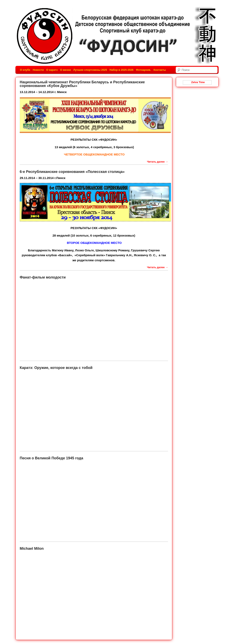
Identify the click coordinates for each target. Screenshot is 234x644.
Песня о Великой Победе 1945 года (51, 458)
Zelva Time (197, 82)
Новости (38, 70)
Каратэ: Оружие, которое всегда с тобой (56, 368)
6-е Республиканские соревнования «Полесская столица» (72, 172)
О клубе (25, 70)
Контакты (160, 70)
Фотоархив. (144, 70)
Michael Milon (32, 549)
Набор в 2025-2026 (121, 70)
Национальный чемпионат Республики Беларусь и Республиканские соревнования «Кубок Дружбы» (82, 84)
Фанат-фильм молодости (43, 277)
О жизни (66, 70)
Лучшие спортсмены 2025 (90, 70)
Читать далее (158, 162)
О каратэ (52, 70)
